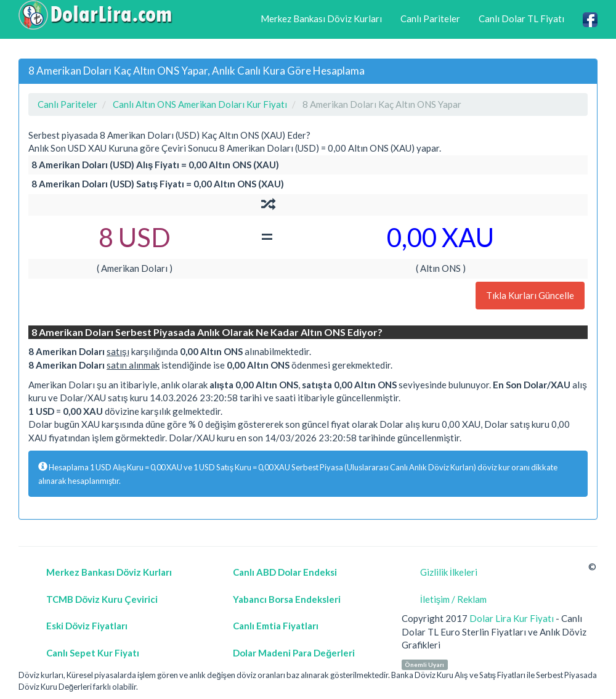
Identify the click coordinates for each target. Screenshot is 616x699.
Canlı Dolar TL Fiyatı (521, 18)
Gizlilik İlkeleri (449, 572)
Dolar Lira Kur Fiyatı (512, 618)
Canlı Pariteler (430, 18)
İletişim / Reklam (454, 599)
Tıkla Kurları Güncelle (530, 295)
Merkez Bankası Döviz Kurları (321, 18)
